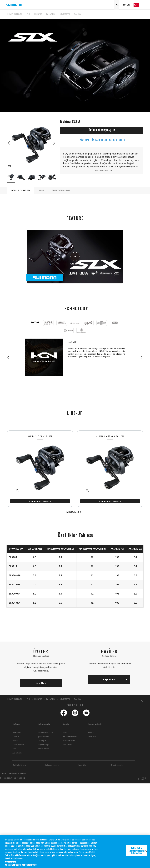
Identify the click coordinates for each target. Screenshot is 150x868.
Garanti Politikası (69, 736)
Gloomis (91, 732)
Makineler (17, 732)
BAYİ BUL (126, 5)
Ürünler (16, 724)
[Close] (146, 851)
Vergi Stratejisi (43, 745)
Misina (15, 741)
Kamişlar (16, 736)
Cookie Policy (11, 862)
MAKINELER (38, 14)
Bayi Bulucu (67, 745)
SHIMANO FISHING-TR (14, 14)
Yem (14, 749)
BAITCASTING (51, 14)
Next (54, 143)
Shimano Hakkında (45, 732)
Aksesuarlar (17, 753)
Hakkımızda (44, 724)
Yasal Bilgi (82, 765)
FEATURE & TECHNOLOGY (20, 190)
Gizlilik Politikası (19, 765)
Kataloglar (42, 741)
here (17, 843)
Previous (9, 143)
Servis (66, 724)
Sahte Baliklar (18, 745)
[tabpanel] (40, 469)
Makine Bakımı (69, 741)
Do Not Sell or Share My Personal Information (13, 773)
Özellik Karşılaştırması (39, 501)
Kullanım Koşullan (53, 765)
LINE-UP (41, 190)
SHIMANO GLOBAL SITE (143, 779)
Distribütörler (43, 749)
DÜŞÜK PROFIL (65, 14)
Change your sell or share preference (21, 865)
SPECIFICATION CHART (61, 190)
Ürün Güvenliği (117, 765)
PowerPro (91, 736)
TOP (141, 16)
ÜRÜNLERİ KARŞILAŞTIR (102, 130)
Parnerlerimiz (95, 724)
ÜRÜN (28, 14)
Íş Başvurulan (43, 736)
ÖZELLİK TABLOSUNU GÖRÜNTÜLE (104, 140)
